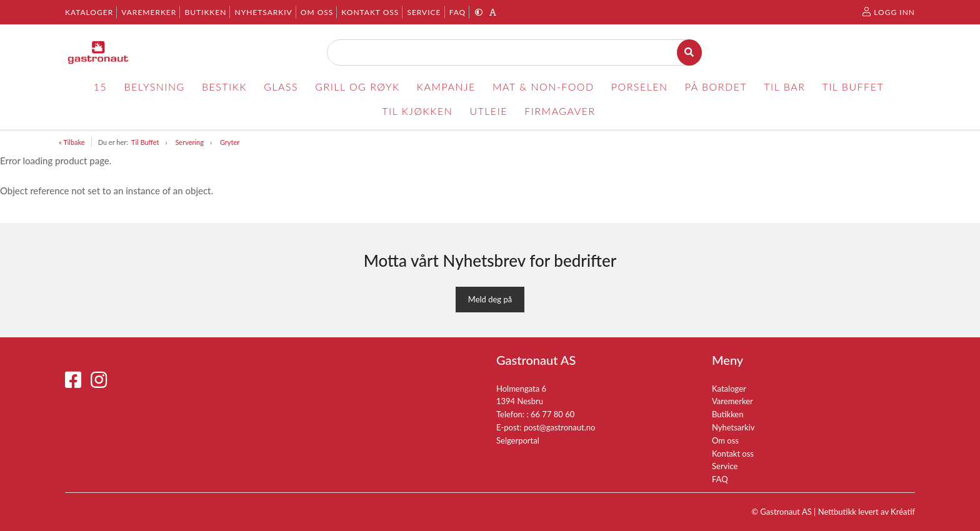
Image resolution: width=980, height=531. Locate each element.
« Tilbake (72, 142)
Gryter (230, 142)
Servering (189, 142)
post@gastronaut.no (560, 427)
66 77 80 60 (552, 414)
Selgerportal (518, 440)
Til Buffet (145, 142)
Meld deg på (490, 299)
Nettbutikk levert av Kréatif (867, 512)
